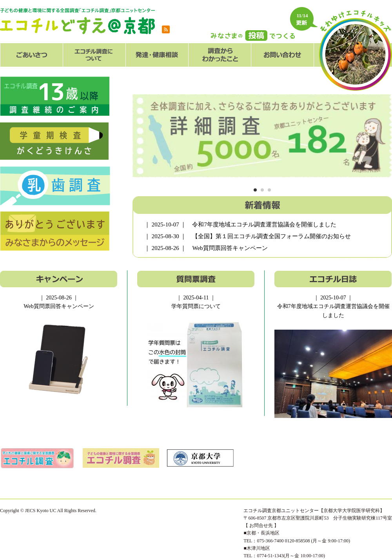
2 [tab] (262, 190)
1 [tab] (255, 190)
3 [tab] (269, 190)
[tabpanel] (262, 136)
